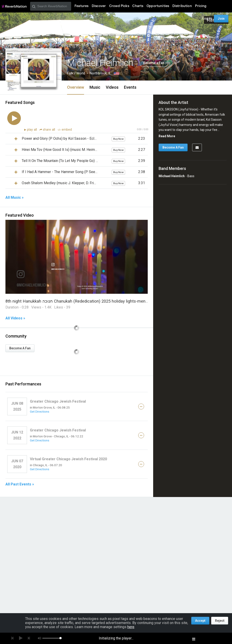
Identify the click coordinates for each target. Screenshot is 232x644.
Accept (200, 621)
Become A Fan (20, 348)
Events (130, 87)
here (131, 627)
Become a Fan (154, 63)
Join (221, 19)
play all (32, 130)
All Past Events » (20, 484)
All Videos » (15, 318)
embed (65, 130)
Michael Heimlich (172, 176)
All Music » (14, 198)
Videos (112, 87)
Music (95, 87)
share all (48, 130)
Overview (76, 87)
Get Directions (40, 411)
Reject (220, 621)
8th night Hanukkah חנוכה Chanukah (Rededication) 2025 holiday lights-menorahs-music (87, 301)
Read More (167, 136)
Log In (207, 18)
